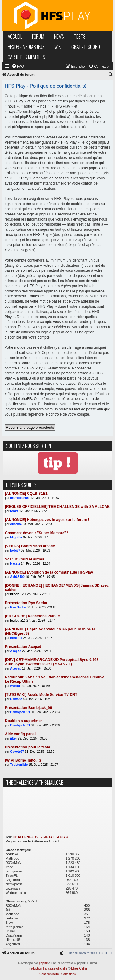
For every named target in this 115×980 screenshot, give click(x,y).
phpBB (44, 963)
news (59, 36)
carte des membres (26, 57)
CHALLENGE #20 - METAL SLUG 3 (40, 837)
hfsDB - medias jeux (26, 47)
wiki (58, 47)
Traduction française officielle (47, 969)
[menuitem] (18, 66)
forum (38, 36)
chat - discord (86, 47)
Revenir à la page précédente (30, 428)
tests (80, 36)
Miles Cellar (79, 969)
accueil (15, 36)
